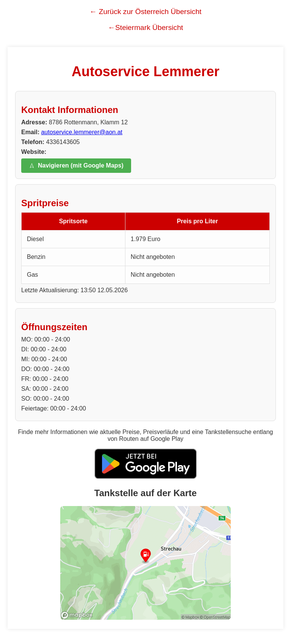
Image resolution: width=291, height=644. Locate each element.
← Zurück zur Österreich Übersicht (145, 12)
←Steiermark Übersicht (145, 27)
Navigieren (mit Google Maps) (76, 165)
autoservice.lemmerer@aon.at (82, 132)
